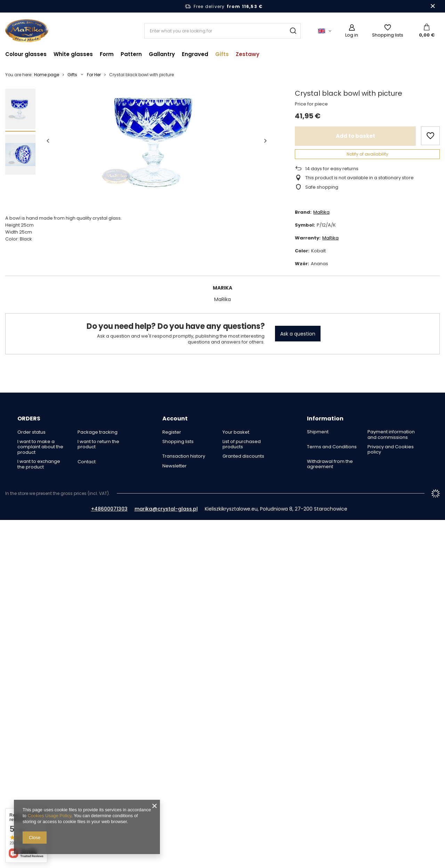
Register (172, 432)
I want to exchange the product (39, 464)
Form (107, 54)
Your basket (236, 432)
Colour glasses (26, 54)
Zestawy (248, 54)
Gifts (222, 54)
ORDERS (29, 419)
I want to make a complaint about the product (40, 447)
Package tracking (98, 432)
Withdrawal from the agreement (330, 464)
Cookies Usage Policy (49, 816)
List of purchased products (242, 444)
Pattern (131, 54)
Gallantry (162, 54)
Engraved (195, 54)
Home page (47, 75)
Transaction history (184, 456)
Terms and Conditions (332, 447)
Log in (352, 35)
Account (175, 419)
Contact (87, 462)
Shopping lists (388, 35)
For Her (94, 75)
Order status (31, 432)
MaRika (321, 212)
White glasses (73, 54)
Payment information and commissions (391, 435)
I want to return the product (98, 444)
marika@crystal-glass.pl (166, 509)
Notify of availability (367, 154)
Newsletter (175, 466)
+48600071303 (109, 509)
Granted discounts (243, 456)
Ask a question (298, 334)
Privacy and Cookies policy (391, 449)
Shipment (318, 432)
